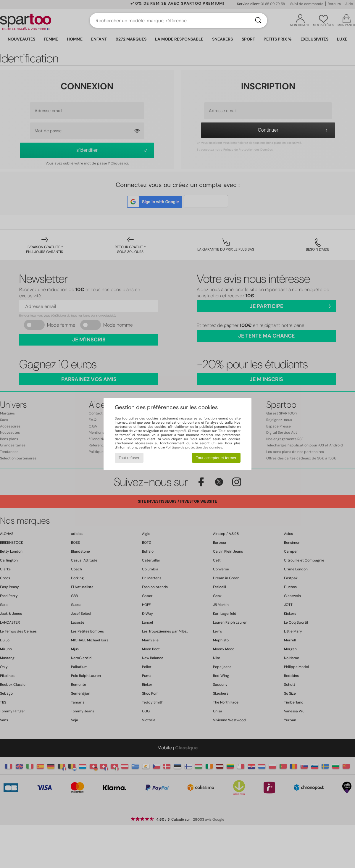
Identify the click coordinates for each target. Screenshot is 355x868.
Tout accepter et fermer (216, 458)
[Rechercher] (258, 20)
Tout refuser (129, 458)
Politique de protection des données (194, 447)
